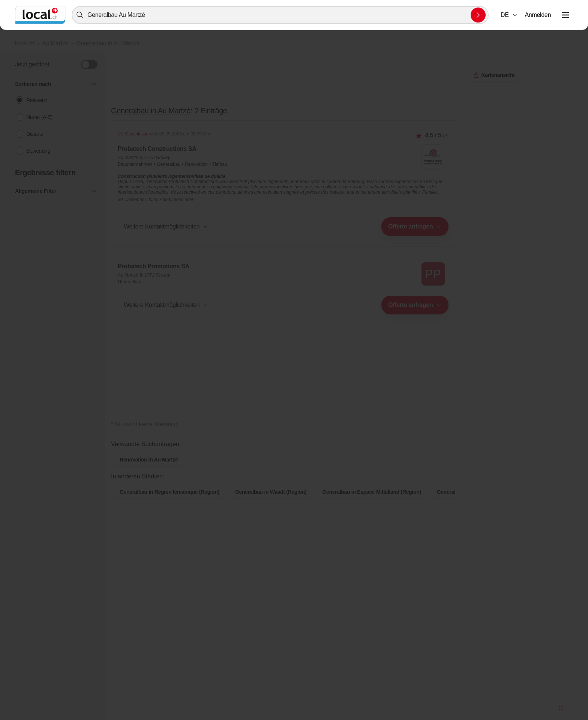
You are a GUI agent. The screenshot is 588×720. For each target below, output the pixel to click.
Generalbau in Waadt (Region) (271, 492)
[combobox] (280, 15)
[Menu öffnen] (565, 15)
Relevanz (37, 100)
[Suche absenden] (478, 15)
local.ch (25, 43)
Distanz (34, 134)
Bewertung (38, 151)
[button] (509, 15)
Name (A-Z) (39, 117)
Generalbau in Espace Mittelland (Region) (371, 492)
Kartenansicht (494, 75)
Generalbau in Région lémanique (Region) (169, 492)
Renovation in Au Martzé (149, 460)
